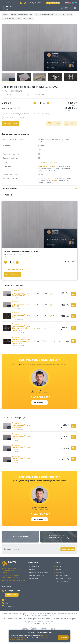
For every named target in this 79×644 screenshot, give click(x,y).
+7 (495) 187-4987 (12, 3)
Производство (35, 566)
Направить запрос (62, 575)
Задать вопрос (68, 549)
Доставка (59, 569)
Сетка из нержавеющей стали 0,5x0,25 (21, 447)
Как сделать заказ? (63, 581)
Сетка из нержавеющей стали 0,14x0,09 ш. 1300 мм (21, 293)
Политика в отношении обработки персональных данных (11, 571)
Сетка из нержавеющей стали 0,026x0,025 (21, 425)
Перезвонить (39, 402)
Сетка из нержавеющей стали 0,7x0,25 (21, 304)
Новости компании (20, 537)
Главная (5, 14)
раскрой (55, 181)
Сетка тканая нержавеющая (22, 14)
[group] (39, 47)
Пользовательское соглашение (13, 581)
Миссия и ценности (37, 575)
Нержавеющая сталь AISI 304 (48, 166)
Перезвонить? (53, 3)
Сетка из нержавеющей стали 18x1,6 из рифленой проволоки (21, 340)
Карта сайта (34, 578)
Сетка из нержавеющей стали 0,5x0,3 (21, 436)
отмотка (51, 179)
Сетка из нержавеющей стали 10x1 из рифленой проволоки (21, 327)
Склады (32, 569)
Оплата (58, 566)
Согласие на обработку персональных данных (10, 577)
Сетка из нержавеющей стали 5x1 (21, 315)
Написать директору (63, 578)
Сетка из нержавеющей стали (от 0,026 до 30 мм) (53, 14)
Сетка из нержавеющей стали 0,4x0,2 (21, 458)
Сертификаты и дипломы (39, 572)
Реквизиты (60, 572)
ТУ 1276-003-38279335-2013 (47, 162)
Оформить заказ (10, 123)
